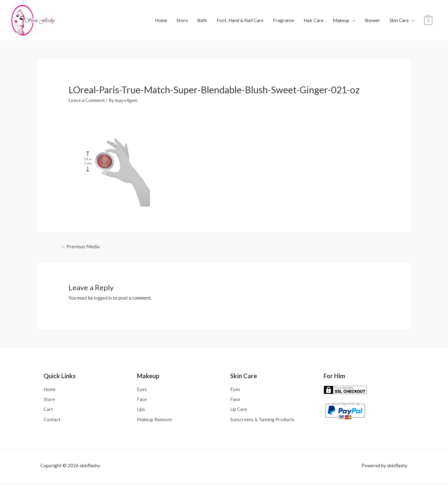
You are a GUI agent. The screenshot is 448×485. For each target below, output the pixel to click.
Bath (202, 21)
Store (182, 21)
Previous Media (81, 248)
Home (161, 21)
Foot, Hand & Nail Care (240, 21)
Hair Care (314, 21)
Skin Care (399, 21)
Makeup (341, 21)
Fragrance (284, 21)
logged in (104, 300)
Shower (372, 21)
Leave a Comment (87, 102)
